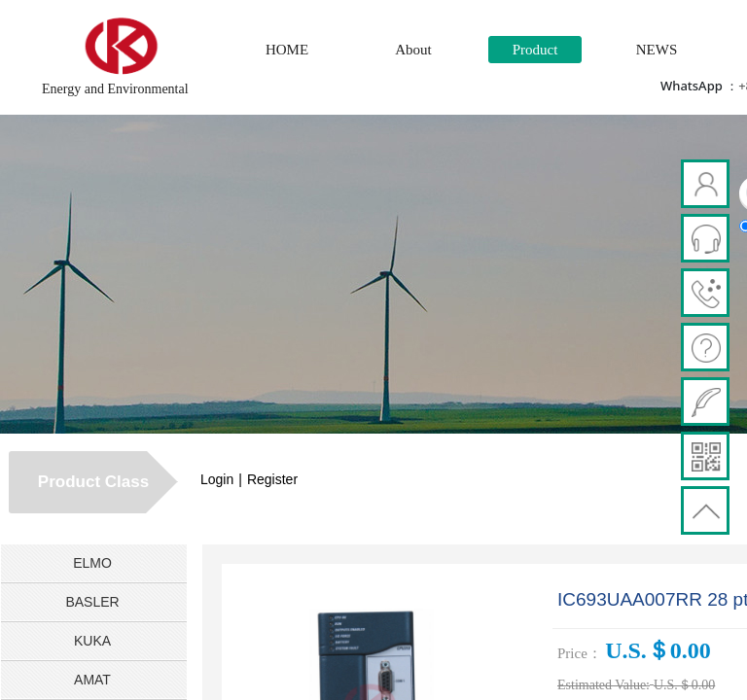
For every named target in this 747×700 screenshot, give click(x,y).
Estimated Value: (604, 685)
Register (272, 479)
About (413, 50)
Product (535, 50)
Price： (580, 653)
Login (217, 479)
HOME (287, 50)
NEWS (657, 50)
